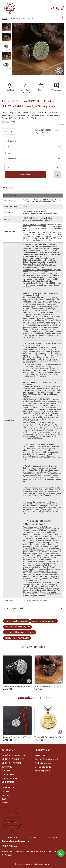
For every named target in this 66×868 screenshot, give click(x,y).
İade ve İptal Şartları (43, 767)
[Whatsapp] (61, 853)
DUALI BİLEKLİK (8, 775)
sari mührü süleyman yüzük (16, 621)
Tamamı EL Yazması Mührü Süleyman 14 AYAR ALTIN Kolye (49, 737)
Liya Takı (5, 795)
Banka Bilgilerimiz (42, 771)
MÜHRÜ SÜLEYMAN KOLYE (13, 759)
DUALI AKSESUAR (9, 778)
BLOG (4, 799)
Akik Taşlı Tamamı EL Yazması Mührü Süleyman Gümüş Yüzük (49, 686)
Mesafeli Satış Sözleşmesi (46, 759)
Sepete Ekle (26, 175)
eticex (33, 864)
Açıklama (8, 188)
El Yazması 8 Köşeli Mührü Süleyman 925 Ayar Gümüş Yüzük (17, 686)
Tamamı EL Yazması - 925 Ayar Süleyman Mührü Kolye (17, 737)
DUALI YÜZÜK (7, 767)
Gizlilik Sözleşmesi (43, 763)
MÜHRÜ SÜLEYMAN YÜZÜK (13, 755)
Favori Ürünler (52, 8)
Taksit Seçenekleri (13, 609)
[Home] (10, 8)
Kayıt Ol (57, 8)
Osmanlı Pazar (8, 787)
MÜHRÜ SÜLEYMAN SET (12, 763)
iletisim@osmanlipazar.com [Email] (16, 841)
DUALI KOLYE (7, 771)
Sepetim (62, 8)
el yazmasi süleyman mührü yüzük (20, 632)
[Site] (12, 821)
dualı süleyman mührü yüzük (17, 638)
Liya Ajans (6, 791)
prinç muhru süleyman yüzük (44, 621)
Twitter (33, 838)
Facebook (13, 838)
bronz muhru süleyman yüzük (17, 627)
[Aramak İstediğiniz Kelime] (62, 18)
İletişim (5, 803)
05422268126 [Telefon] (9, 846)
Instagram (53, 838)
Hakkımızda (40, 755)
